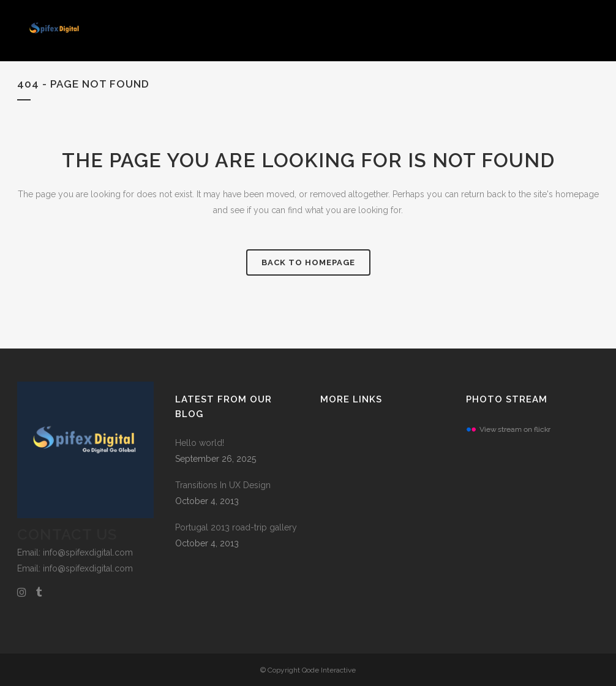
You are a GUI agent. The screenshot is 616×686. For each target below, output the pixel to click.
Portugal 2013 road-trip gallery (236, 527)
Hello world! (200, 443)
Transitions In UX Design (223, 485)
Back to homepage (308, 262)
